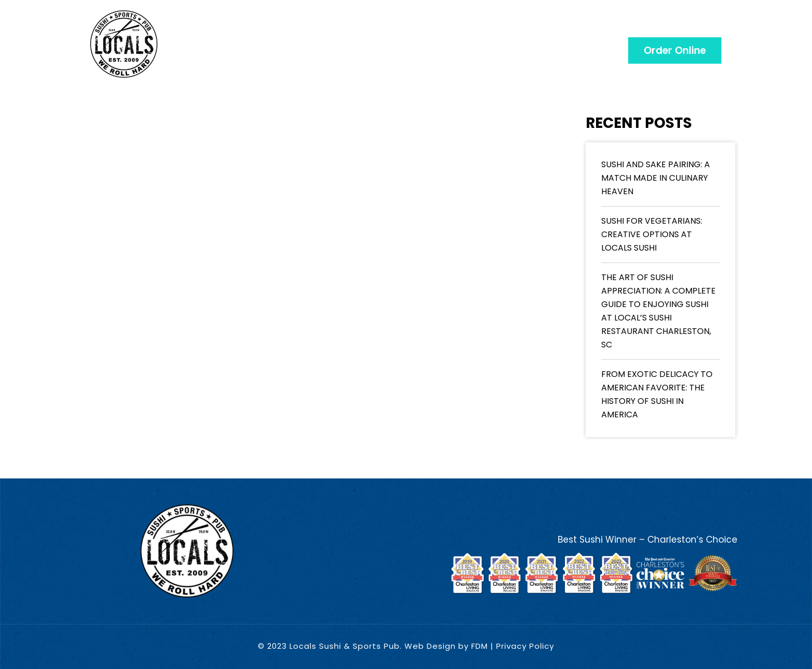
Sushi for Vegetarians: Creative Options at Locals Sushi (652, 234)
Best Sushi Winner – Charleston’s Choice (648, 540)
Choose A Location (477, 31)
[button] (675, 50)
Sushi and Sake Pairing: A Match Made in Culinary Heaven (656, 178)
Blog (570, 31)
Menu (311, 31)
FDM (480, 646)
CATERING (628, 31)
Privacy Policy (525, 646)
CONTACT (696, 31)
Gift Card (370, 31)
